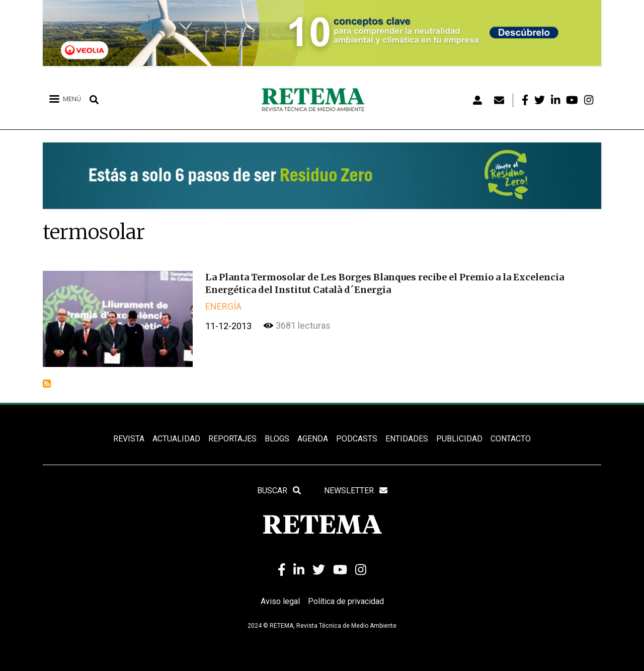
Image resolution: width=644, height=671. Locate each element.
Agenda (313, 439)
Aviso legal (280, 601)
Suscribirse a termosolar (47, 384)
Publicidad (459, 439)
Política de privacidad (346, 601)
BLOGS (277, 439)
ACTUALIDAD (176, 439)
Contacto (511, 439)
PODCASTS (357, 439)
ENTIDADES (407, 439)
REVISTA (129, 439)
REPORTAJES (232, 439)
